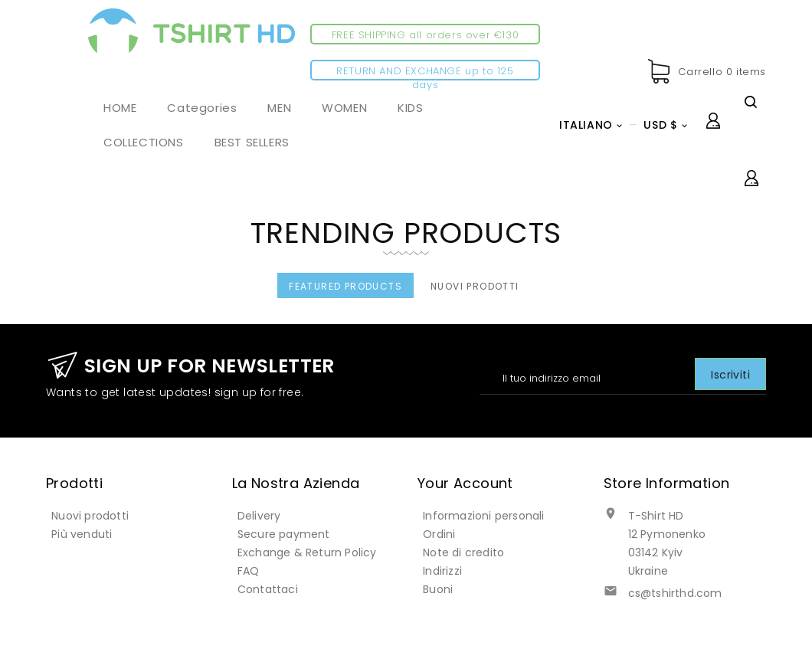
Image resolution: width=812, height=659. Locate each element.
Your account (465, 483)
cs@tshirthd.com (675, 593)
